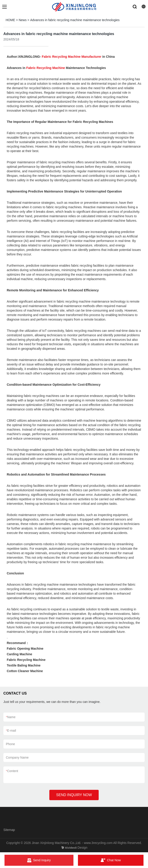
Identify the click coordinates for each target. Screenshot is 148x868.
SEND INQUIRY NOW (74, 795)
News (23, 20)
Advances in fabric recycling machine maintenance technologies (75, 20)
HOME (10, 20)
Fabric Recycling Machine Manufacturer (72, 57)
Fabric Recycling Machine (46, 68)
